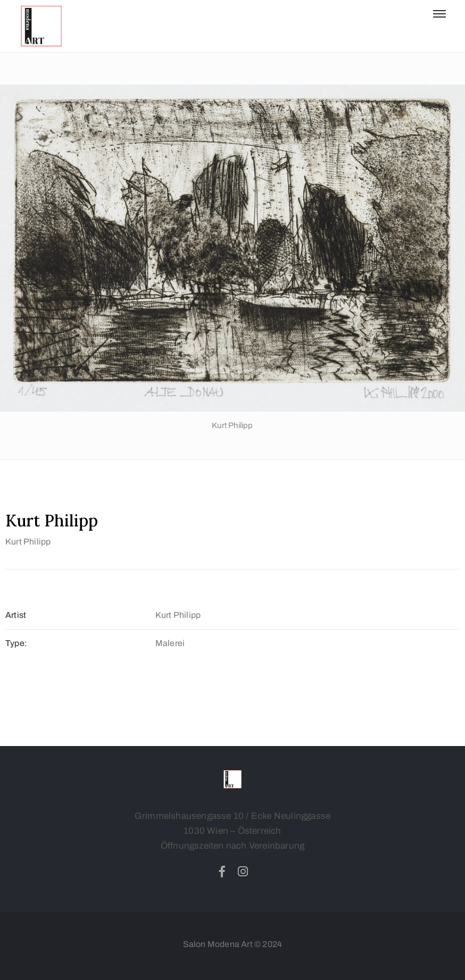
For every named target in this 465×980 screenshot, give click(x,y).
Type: (16, 643)
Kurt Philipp (28, 542)
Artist (16, 615)
